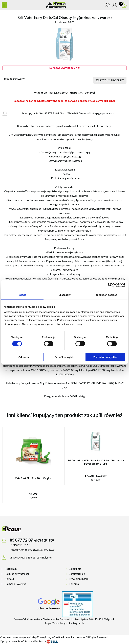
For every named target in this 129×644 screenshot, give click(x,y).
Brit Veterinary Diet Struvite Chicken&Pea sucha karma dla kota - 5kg (96, 462)
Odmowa (24, 357)
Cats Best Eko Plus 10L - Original (34, 478)
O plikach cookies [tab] (107, 295)
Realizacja (46, 641)
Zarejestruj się (77, 574)
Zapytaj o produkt (110, 80)
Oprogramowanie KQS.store (16, 641)
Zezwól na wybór (64, 357)
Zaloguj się (75, 569)
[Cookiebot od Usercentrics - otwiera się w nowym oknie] (110, 285)
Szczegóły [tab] (64, 295)
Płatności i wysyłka (16, 584)
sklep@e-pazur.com (103, 113)
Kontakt (9, 579)
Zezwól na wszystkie (105, 357)
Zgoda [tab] (22, 295)
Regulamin (11, 569)
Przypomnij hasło (79, 579)
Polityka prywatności (17, 574)
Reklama (74, 584)
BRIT (71, 22)
